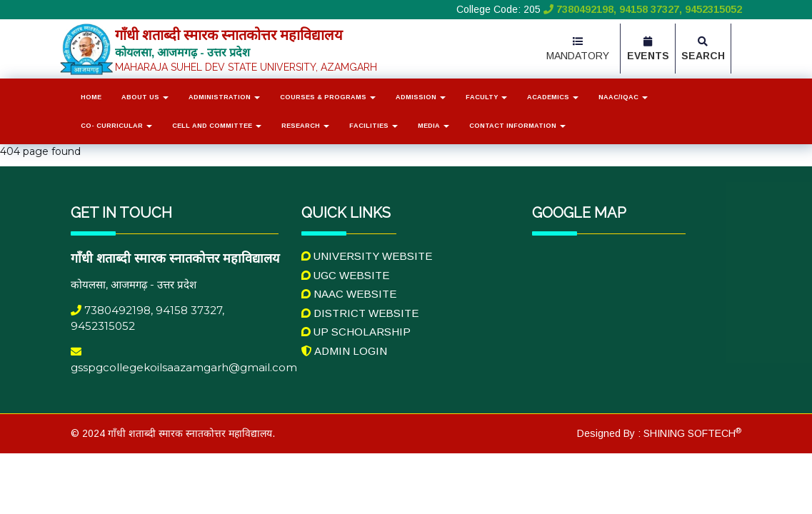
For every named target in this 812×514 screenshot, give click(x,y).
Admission (421, 97)
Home (91, 97)
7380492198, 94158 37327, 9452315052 (641, 9)
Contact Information (517, 126)
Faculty (486, 97)
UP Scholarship (356, 332)
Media (433, 126)
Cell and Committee (217, 126)
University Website (367, 256)
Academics (553, 97)
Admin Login (344, 351)
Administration (224, 97)
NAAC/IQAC (623, 97)
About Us (145, 97)
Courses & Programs (328, 97)
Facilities (374, 126)
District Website (360, 313)
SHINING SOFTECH (691, 433)
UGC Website (345, 275)
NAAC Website (349, 294)
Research (305, 126)
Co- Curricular (116, 126)
